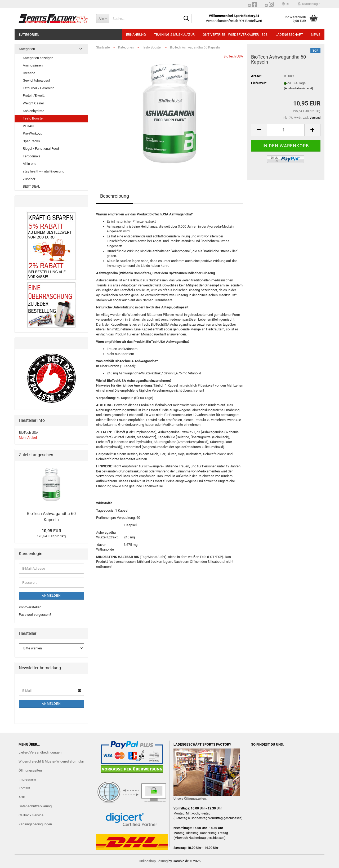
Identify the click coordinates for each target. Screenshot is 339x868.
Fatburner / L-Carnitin (39, 88)
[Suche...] (103, 19)
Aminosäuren (33, 65)
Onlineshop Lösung (153, 861)
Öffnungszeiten (30, 770)
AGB (22, 797)
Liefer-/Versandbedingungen (40, 752)
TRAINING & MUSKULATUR (174, 35)
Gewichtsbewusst (36, 80)
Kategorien (29, 35)
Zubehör (29, 179)
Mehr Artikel (28, 438)
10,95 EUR (51, 531)
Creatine (29, 73)
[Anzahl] (286, 130)
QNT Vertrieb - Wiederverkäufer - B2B (235, 35)
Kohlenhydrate (34, 111)
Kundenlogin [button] (309, 4)
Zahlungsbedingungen (35, 824)
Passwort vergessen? (35, 615)
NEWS (316, 35)
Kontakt (24, 788)
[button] (286, 4)
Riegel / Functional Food (41, 149)
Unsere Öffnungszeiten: (190, 799)
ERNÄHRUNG (136, 35)
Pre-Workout (32, 133)
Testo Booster (33, 118)
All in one (30, 164)
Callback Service (31, 815)
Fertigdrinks (32, 156)
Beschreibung (115, 196)
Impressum (27, 779)
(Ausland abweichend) (298, 88)
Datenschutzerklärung (35, 806)
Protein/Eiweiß (34, 96)
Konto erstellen (30, 607)
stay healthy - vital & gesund (44, 171)
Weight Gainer (33, 103)
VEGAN (28, 126)
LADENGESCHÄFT (289, 35)
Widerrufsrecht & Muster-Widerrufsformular (51, 761)
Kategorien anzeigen (38, 58)
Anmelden (51, 596)
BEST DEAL (31, 186)
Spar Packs (31, 141)
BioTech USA (233, 56)
